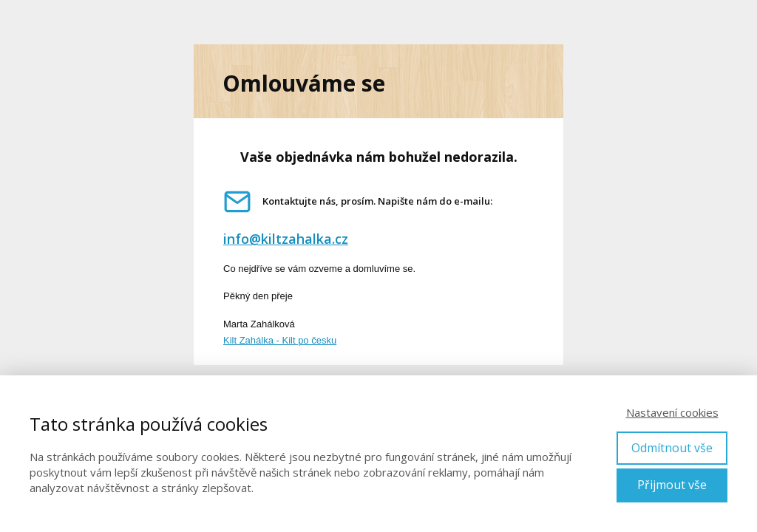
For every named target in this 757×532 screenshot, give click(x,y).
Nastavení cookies (672, 412)
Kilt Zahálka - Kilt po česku (280, 340)
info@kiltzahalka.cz (286, 239)
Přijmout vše (672, 485)
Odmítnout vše (672, 448)
